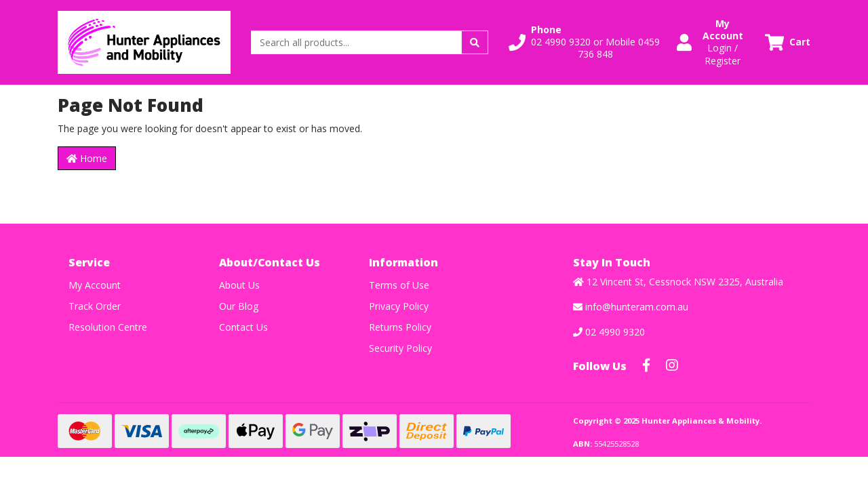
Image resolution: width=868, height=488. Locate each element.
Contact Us (243, 327)
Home (87, 158)
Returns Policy (400, 327)
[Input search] (356, 42)
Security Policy (400, 348)
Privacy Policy (399, 306)
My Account (95, 285)
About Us (239, 285)
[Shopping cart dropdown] (788, 42)
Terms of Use (399, 285)
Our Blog (239, 306)
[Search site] (475, 42)
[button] (585, 42)
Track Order (95, 306)
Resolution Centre (108, 327)
